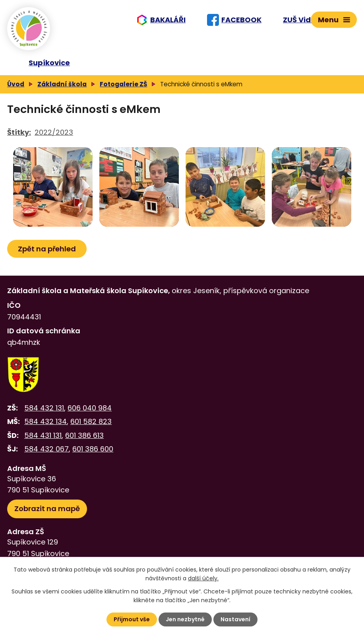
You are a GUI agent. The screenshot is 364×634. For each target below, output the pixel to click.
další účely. (203, 578)
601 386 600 (93, 449)
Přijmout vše (132, 619)
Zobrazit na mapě (47, 509)
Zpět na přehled (47, 249)
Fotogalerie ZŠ (123, 84)
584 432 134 (45, 421)
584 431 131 (43, 435)
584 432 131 (44, 408)
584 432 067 (46, 449)
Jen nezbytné (185, 619)
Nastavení (235, 619)
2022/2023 (54, 132)
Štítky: (19, 132)
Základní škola (62, 84)
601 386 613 (84, 435)
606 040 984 (90, 408)
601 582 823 (91, 421)
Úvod (16, 84)
